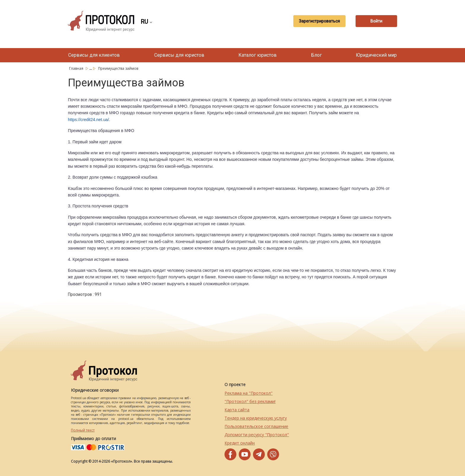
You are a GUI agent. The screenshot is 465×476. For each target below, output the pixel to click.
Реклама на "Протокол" (249, 393)
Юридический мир (376, 55)
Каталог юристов (258, 55)
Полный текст (83, 430)
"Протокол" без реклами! (250, 401)
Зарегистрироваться (319, 21)
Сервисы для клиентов (94, 55)
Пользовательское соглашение (256, 426)
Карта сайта (237, 410)
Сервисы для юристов (179, 55)
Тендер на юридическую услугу (256, 418)
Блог (316, 55)
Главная (77, 68)
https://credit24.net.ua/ (89, 120)
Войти (376, 21)
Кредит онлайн (240, 443)
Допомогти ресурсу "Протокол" (257, 435)
